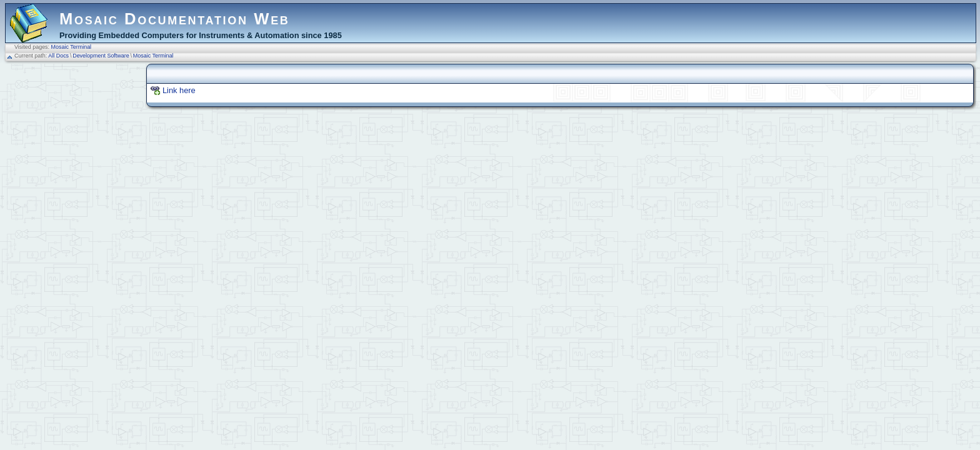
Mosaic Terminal (72, 47)
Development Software (101, 56)
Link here (179, 90)
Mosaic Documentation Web (175, 19)
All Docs (58, 56)
